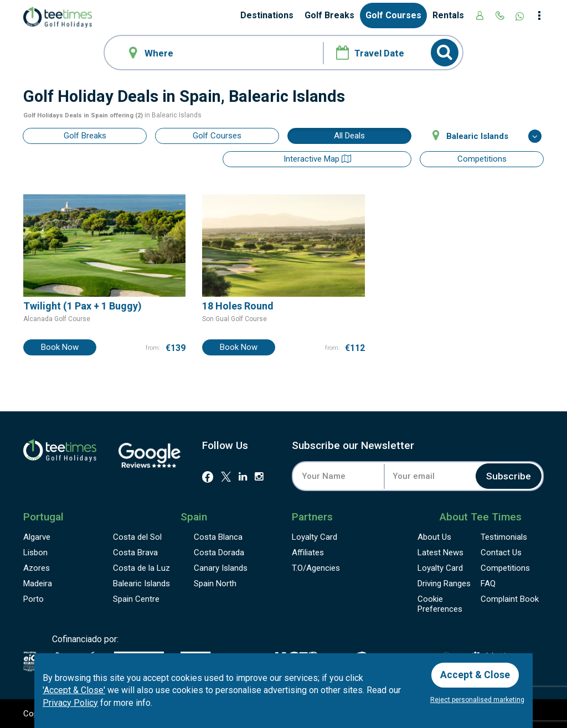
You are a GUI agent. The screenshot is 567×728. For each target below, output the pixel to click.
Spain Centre (136, 599)
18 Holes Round (238, 305)
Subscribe (507, 476)
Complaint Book (510, 599)
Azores (37, 568)
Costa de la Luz (141, 568)
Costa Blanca (218, 537)
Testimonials (504, 537)
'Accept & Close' (74, 690)
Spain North (215, 584)
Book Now (60, 347)
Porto (33, 599)
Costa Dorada (219, 553)
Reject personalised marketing (477, 700)
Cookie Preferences (440, 604)
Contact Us (501, 553)
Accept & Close (476, 674)
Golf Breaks (329, 15)
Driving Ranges (444, 584)
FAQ (488, 584)
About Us (434, 537)
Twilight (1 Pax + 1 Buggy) (83, 305)
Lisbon (35, 553)
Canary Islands (221, 568)
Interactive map (349, 159)
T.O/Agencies (316, 568)
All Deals (349, 136)
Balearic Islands (141, 584)
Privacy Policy (70, 702)
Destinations (267, 15)
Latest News (440, 553)
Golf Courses (393, 15)
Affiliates (308, 553)
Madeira (38, 584)
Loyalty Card (315, 537)
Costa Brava (135, 553)
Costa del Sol (137, 537)
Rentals (448, 15)
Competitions (482, 159)
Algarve (37, 537)
